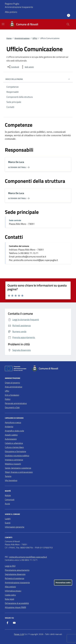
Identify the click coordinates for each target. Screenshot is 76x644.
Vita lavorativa (11, 480)
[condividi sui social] (13, 67)
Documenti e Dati (12, 407)
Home (9, 38)
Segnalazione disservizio (15, 574)
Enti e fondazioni (12, 395)
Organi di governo (12, 383)
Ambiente (9, 427)
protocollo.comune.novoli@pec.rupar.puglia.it (28, 557)
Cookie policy (10, 595)
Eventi (8, 523)
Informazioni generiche (15, 527)
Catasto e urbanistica (14, 443)
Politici (8, 399)
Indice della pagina (38, 79)
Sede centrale (15, 220)
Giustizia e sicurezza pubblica (17, 455)
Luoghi (8, 519)
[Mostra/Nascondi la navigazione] (3, 24)
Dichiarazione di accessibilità (17, 603)
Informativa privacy (13, 591)
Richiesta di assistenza (15, 578)
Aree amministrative (14, 387)
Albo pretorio (11, 12)
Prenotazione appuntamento (17, 570)
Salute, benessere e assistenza (18, 468)
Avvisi (7, 504)
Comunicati (10, 499)
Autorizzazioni (11, 439)
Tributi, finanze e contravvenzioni (19, 472)
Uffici (35, 38)
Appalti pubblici (11, 435)
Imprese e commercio (14, 460)
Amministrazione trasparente (19, 7)
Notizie (8, 495)
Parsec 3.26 (19, 634)
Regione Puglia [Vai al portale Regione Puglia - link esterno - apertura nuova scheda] (12, 4)
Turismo (8, 476)
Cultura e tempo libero (14, 447)
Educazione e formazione (15, 451)
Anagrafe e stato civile (14, 431)
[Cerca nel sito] (68, 24)
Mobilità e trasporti (13, 464)
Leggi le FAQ (10, 566)
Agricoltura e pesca (13, 422)
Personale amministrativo (16, 403)
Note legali (9, 599)
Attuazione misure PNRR (15, 607)
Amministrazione (22, 38)
